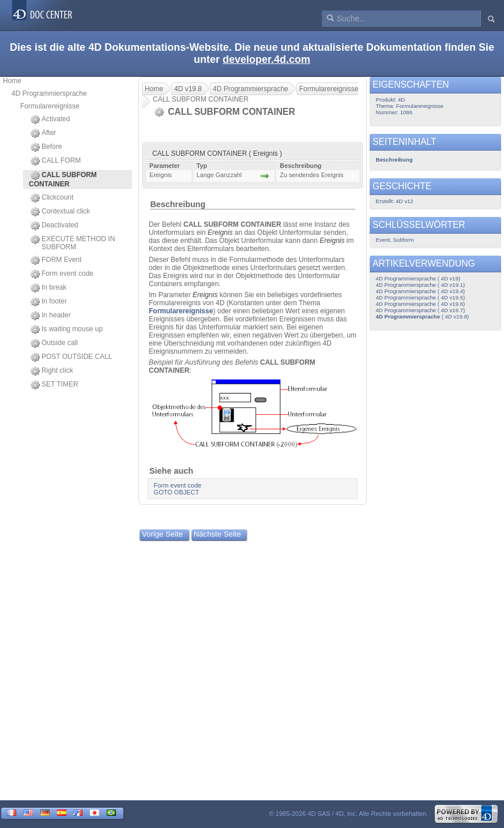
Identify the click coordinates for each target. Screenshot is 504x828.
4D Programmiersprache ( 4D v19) (418, 278)
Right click (52, 371)
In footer (49, 302)
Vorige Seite (162, 534)
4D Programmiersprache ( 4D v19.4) (421, 291)
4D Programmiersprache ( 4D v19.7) (421, 310)
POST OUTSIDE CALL (71, 357)
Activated (50, 119)
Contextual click (60, 212)
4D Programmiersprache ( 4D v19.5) (421, 297)
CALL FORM (56, 161)
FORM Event (56, 260)
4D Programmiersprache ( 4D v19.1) (421, 285)
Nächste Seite (217, 534)
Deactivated (54, 226)
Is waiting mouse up (67, 329)
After (43, 133)
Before (46, 147)
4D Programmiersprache (49, 93)
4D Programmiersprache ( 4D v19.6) (421, 304)
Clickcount (52, 198)
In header (51, 316)
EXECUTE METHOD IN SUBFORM (73, 243)
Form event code (62, 274)
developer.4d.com (266, 59)
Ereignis (220, 233)
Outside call (54, 343)
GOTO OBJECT (177, 492)
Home (12, 81)
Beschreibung (178, 204)
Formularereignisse (50, 106)
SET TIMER (54, 385)
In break (48, 288)
